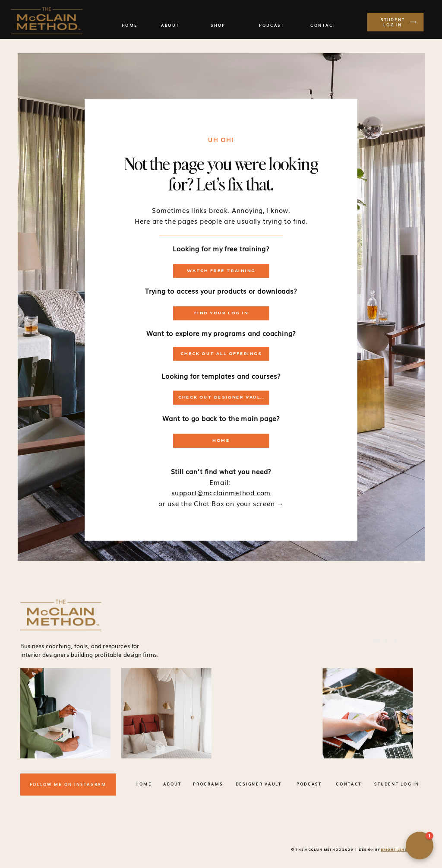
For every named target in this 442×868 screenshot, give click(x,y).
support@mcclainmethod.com (221, 492)
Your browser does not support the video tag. (268, 713)
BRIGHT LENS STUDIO (402, 850)
